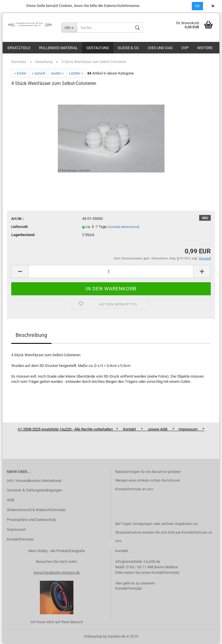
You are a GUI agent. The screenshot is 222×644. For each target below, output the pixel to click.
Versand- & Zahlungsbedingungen (35, 490)
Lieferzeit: (20, 227)
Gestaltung (98, 48)
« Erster (20, 73)
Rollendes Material (58, 48)
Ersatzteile (19, 48)
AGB (11, 500)
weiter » (57, 73)
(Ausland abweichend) (123, 227)
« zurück (39, 73)
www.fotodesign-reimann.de (57, 572)
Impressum (16, 529)
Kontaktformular (20, 539)
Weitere (205, 48)
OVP (185, 48)
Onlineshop (93, 636)
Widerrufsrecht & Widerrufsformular (36, 510)
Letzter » (76, 73)
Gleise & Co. (128, 48)
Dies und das (160, 48)
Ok (197, 6)
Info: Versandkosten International (34, 481)
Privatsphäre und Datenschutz (32, 520)
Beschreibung (31, 335)
